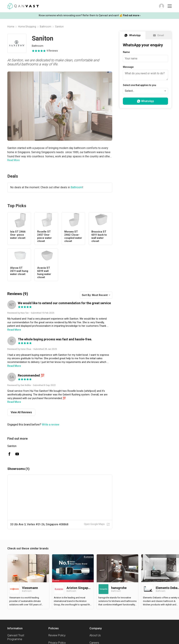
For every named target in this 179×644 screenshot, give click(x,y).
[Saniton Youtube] (17, 454)
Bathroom (46, 27)
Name (126, 52)
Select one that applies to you (139, 85)
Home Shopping (27, 27)
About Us (95, 635)
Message (128, 67)
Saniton (12, 446)
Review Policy (57, 635)
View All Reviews (21, 412)
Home (11, 27)
